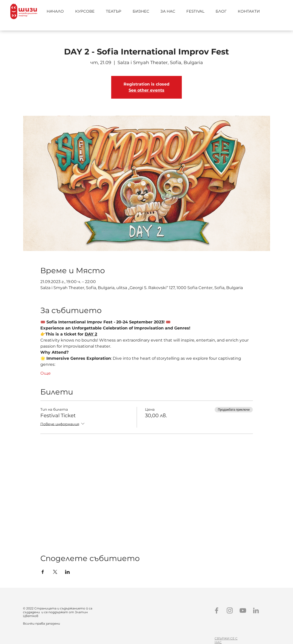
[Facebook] (217, 610)
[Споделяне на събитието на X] (55, 572)
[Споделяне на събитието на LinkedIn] (67, 572)
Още (46, 373)
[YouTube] (243, 610)
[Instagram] (230, 610)
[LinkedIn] (256, 610)
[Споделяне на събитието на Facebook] (43, 572)
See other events (146, 90)
